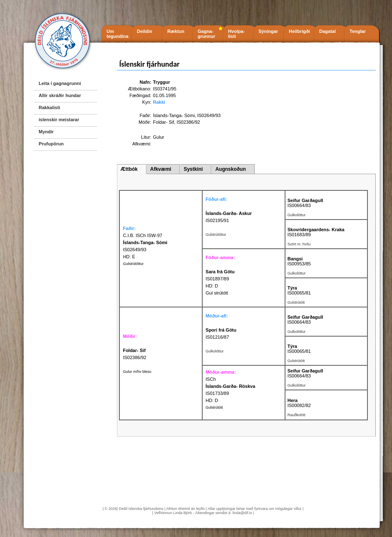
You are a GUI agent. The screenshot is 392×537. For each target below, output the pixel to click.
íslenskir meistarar (59, 120)
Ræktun (176, 31)
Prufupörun (51, 144)
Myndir (46, 132)
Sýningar (268, 31)
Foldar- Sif (164, 122)
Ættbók (129, 169)
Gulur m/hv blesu (137, 372)
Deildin (145, 31)
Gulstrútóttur (133, 264)
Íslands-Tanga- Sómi (174, 115)
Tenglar (358, 31)
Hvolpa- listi (236, 34)
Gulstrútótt (214, 407)
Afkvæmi (161, 169)
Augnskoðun (230, 169)
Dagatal (327, 31)
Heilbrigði (299, 31)
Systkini (193, 169)
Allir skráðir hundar (60, 95)
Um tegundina (118, 34)
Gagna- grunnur (206, 34)
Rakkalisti (49, 107)
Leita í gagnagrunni (60, 83)
